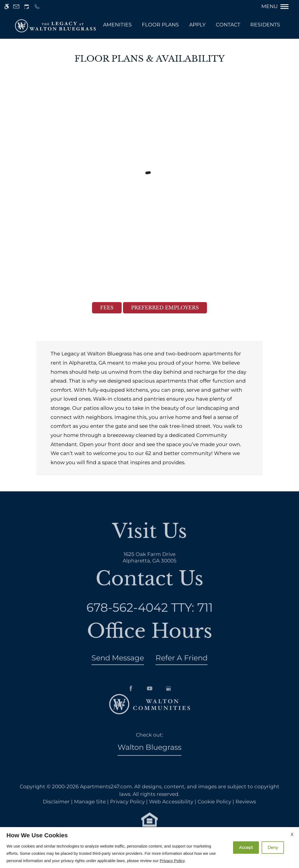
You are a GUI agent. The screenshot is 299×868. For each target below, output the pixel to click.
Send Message (118, 666)
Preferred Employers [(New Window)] (165, 308)
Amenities (117, 25)
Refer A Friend (182, 666)
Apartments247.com (106, 795)
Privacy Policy (127, 810)
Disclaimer (56, 810)
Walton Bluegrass (149, 756)
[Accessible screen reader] (7, 7)
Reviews (246, 810)
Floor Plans (160, 25)
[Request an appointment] (27, 7)
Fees (107, 308)
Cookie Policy (214, 810)
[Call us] (37, 7)
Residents (265, 25)
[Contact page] (16, 7)
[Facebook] (131, 706)
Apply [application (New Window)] (197, 25)
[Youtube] (150, 706)
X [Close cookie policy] (292, 834)
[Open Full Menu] (278, 6)
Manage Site (90, 810)
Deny (273, 847)
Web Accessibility (171, 810)
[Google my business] (168, 706)
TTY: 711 (150, 616)
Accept (246, 847)
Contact (228, 25)
